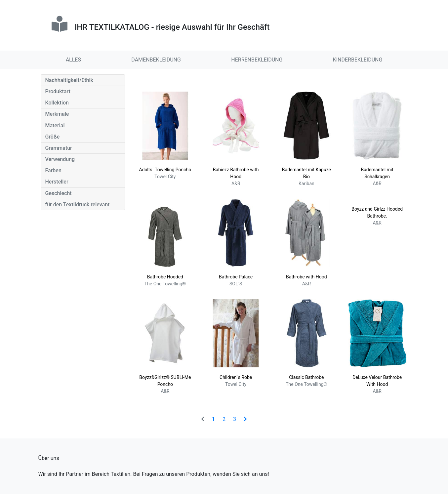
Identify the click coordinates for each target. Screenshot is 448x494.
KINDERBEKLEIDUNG (358, 60)
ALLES (73, 60)
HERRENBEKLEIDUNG (257, 60)
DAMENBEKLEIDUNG (156, 60)
